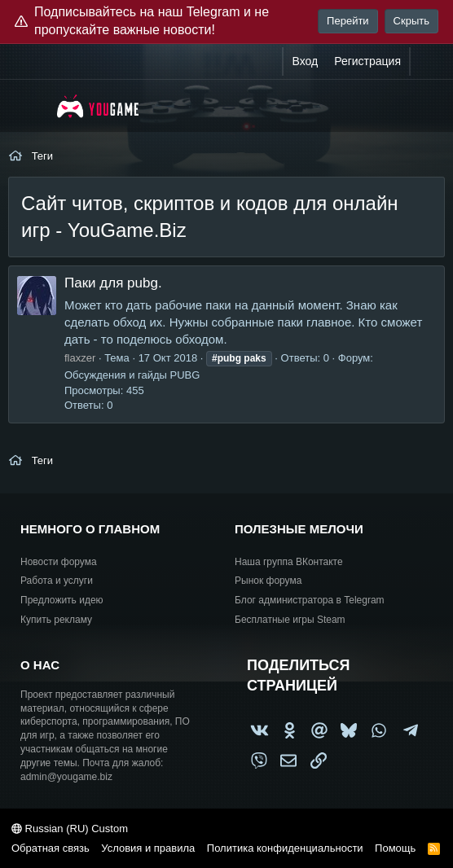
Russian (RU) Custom (70, 829)
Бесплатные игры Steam (290, 620)
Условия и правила (148, 848)
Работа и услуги (57, 581)
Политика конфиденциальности (285, 848)
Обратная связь (51, 848)
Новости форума (59, 562)
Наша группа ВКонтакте (289, 562)
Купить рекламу (56, 620)
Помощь (395, 848)
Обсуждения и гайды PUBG (132, 375)
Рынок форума (268, 581)
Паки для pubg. (113, 283)
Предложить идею (62, 600)
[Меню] (31, 106)
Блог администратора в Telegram (310, 600)
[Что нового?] (426, 62)
